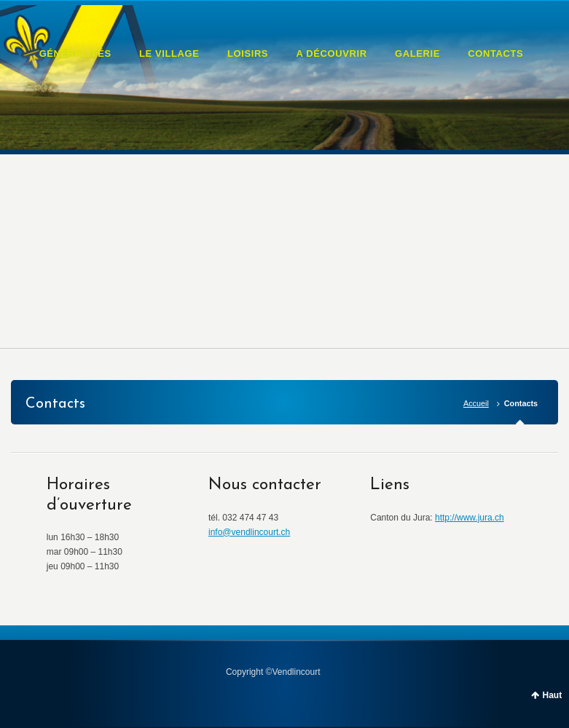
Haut (553, 695)
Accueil (476, 403)
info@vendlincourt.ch (249, 532)
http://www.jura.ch (470, 518)
